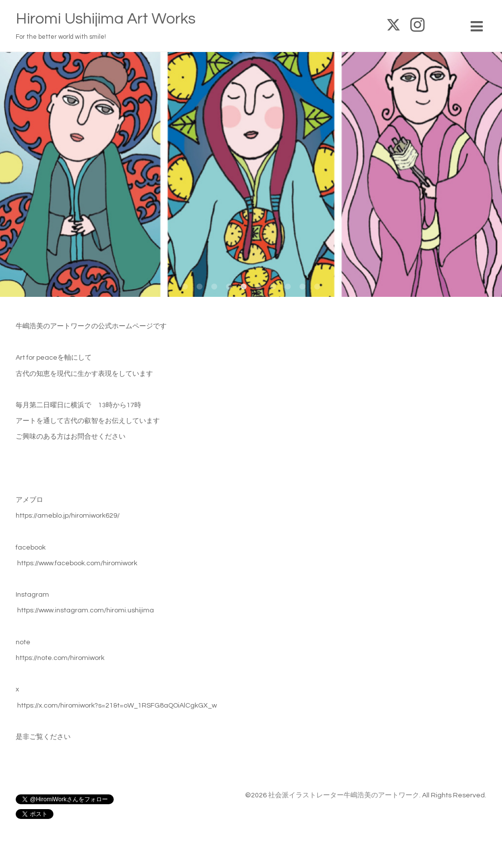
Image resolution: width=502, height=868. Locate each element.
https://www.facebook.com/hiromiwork (77, 563)
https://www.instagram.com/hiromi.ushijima (86, 610)
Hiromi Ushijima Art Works (106, 19)
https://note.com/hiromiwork (60, 658)
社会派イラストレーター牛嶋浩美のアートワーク (344, 795)
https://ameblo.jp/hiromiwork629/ (68, 516)
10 (317, 287)
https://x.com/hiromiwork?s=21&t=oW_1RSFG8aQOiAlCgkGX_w (117, 706)
